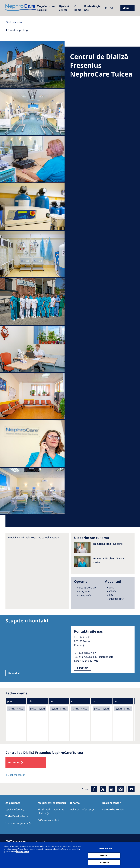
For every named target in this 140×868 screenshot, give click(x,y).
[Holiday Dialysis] (19, 823)
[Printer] (131, 789)
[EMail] (121, 789)
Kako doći (14, 673)
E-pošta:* (83, 668)
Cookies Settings (104, 848)
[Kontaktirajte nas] (92, 8)
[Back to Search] (17, 30)
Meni (126, 8)
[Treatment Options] (16, 810)
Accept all (104, 862)
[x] (103, 789)
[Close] (136, 855)
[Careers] (47, 8)
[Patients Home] (14, 803)
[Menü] (127, 8)
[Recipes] (18, 816)
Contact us (13, 762)
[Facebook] (94, 789)
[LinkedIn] (112, 789)
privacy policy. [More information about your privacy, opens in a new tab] (23, 852)
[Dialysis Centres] (65, 8)
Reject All (104, 855)
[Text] (15, 775)
